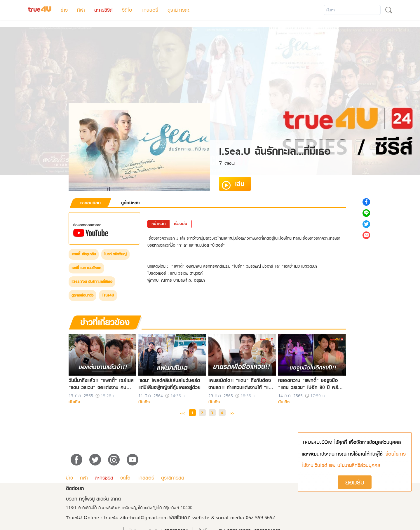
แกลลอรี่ (150, 10)
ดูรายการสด (179, 10)
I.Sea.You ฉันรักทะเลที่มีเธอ (92, 282)
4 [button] (222, 413)
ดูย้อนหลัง (130, 203)
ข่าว (64, 10)
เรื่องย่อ (181, 224)
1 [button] (192, 413)
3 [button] (212, 413)
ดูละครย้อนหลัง (82, 295)
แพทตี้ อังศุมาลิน (84, 254)
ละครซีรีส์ (103, 10)
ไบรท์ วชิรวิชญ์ (115, 254)
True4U (108, 295)
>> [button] (232, 413)
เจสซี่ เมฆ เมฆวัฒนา (86, 268)
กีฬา (81, 10)
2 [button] (202, 413)
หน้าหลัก (159, 224)
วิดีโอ (127, 10)
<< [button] (182, 413)
